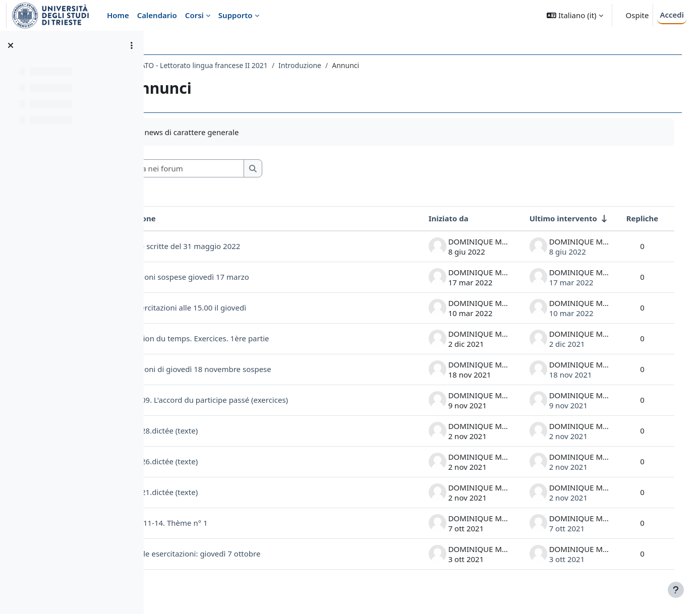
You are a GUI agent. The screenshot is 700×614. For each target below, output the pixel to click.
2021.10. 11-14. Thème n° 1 (224, 523)
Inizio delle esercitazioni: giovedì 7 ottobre (250, 554)
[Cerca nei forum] (247, 169)
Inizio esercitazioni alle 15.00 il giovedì (243, 308)
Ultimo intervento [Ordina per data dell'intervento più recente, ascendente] (553, 218)
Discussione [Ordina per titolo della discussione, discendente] (198, 218)
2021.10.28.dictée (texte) (219, 431)
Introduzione (364, 65)
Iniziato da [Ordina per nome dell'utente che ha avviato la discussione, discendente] (438, 218)
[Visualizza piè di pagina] (676, 590)
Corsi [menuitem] (194, 15)
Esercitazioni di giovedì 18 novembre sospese (255, 369)
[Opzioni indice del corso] (132, 45)
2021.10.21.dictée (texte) (219, 492)
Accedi (672, 15)
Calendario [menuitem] (157, 15)
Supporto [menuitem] (236, 15)
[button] (575, 15)
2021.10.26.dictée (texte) (219, 461)
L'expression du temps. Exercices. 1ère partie (254, 338)
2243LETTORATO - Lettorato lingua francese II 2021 (248, 65)
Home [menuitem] (118, 15)
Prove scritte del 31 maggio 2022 (247, 246)
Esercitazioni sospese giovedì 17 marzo (244, 277)
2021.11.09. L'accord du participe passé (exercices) (264, 400)
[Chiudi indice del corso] (11, 45)
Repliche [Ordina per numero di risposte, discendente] (632, 218)
